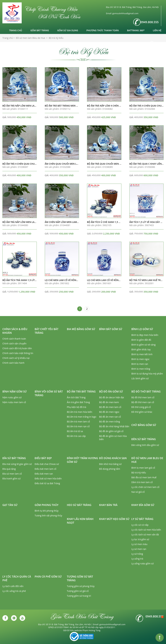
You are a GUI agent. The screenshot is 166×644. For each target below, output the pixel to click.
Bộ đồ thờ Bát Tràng (146, 392)
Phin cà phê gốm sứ (48, 577)
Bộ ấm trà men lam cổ (79, 422)
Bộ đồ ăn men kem (109, 402)
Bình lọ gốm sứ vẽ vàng (143, 345)
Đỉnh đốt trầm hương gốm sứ (83, 460)
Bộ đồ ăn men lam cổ (110, 407)
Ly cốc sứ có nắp (140, 525)
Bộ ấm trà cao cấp (76, 436)
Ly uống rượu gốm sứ (142, 563)
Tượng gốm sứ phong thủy (81, 586)
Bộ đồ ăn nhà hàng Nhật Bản (114, 426)
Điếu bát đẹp (43, 458)
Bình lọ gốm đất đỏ (141, 340)
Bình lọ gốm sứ (142, 329)
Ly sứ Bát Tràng (142, 519)
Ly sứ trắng (137, 554)
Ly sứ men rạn (139, 549)
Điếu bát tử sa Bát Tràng (47, 483)
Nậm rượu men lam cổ (14, 402)
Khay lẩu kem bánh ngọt (80, 521)
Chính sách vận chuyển (14, 343)
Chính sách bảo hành (13, 363)
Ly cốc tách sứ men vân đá (145, 534)
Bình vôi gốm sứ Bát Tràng (49, 393)
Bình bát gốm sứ (111, 329)
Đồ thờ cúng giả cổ (141, 407)
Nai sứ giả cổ (138, 492)
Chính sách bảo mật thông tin (18, 353)
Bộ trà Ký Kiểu (139, 473)
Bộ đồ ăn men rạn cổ (110, 417)
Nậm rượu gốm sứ (12, 397)
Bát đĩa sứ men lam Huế (144, 477)
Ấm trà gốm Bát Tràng (78, 402)
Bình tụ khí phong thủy (47, 511)
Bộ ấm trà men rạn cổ (78, 426)
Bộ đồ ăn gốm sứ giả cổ (111, 431)
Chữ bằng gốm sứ (144, 425)
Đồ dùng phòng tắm (109, 469)
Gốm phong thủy (47, 505)
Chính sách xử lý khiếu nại (16, 358)
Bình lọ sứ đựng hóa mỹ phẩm (147, 374)
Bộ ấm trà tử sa (75, 431)
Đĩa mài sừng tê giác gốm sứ (17, 464)
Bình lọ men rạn (140, 364)
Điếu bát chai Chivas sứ (47, 464)
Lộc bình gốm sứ (140, 378)
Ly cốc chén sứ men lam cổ (145, 487)
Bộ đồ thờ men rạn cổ (143, 402)
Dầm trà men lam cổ (142, 482)
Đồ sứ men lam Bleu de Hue (147, 460)
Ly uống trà (137, 559)
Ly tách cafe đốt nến (13, 586)
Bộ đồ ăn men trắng (109, 422)
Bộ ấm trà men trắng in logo (82, 417)
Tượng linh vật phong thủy (48, 516)
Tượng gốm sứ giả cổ (78, 591)
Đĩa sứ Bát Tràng (14, 458)
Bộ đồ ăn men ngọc (109, 412)
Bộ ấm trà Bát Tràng (81, 392)
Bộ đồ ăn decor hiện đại (111, 397)
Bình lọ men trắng (141, 369)
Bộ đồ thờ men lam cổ (143, 397)
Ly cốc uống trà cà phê (14, 591)
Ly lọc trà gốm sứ (140, 539)
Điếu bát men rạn (44, 474)
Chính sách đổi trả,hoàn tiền (17, 348)
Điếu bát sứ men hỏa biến (48, 478)
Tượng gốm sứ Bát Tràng (80, 578)
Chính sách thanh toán (14, 339)
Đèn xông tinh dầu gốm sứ (145, 445)
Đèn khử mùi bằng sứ (110, 464)
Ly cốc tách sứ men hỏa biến (146, 530)
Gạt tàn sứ (10, 505)
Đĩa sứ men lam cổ (12, 474)
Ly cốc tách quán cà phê (17, 578)
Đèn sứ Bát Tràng (144, 439)
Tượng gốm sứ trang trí (79, 596)
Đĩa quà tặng (9, 469)
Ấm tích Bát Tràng (76, 397)
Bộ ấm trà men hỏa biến (80, 412)
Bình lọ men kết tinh (142, 354)
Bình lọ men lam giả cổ (143, 468)
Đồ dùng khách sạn (113, 458)
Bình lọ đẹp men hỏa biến (145, 335)
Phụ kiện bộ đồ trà (77, 407)
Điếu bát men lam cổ (46, 469)
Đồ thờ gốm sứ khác (142, 412)
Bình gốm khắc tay (141, 349)
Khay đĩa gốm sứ (143, 505)
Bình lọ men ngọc (140, 359)
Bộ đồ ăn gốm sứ (111, 392)
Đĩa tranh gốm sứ (11, 478)
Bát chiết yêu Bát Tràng (47, 331)
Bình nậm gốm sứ (15, 392)
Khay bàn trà (108, 505)
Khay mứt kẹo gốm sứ (114, 519)
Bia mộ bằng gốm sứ (81, 329)
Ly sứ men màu (139, 544)
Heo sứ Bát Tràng (79, 505)
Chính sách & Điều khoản (15, 331)
